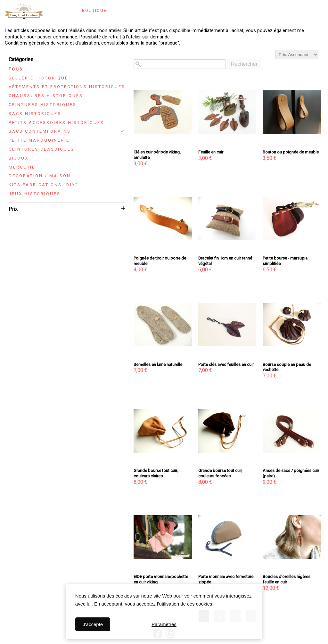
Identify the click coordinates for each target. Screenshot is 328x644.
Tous (16, 69)
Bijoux (19, 158)
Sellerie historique (38, 78)
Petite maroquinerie (39, 140)
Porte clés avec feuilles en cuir (226, 364)
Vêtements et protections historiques (67, 87)
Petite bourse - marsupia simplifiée (285, 261)
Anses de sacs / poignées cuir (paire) (291, 473)
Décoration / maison (40, 176)
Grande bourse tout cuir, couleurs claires (156, 473)
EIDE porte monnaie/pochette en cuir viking (161, 579)
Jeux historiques (35, 194)
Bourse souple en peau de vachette (287, 367)
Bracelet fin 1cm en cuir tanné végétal (225, 261)
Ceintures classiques (41, 149)
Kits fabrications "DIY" (43, 185)
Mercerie (22, 167)
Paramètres (164, 624)
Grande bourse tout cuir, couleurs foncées (220, 473)
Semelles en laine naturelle (158, 364)
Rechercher (244, 64)
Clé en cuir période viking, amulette (157, 155)
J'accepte (93, 624)
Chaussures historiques (46, 96)
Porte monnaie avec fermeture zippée (226, 579)
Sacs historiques (35, 114)
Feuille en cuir (211, 152)
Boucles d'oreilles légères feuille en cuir (287, 579)
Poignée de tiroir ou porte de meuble (160, 261)
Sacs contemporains (40, 131)
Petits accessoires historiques (56, 123)
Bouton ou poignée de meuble (291, 152)
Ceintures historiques (43, 105)
